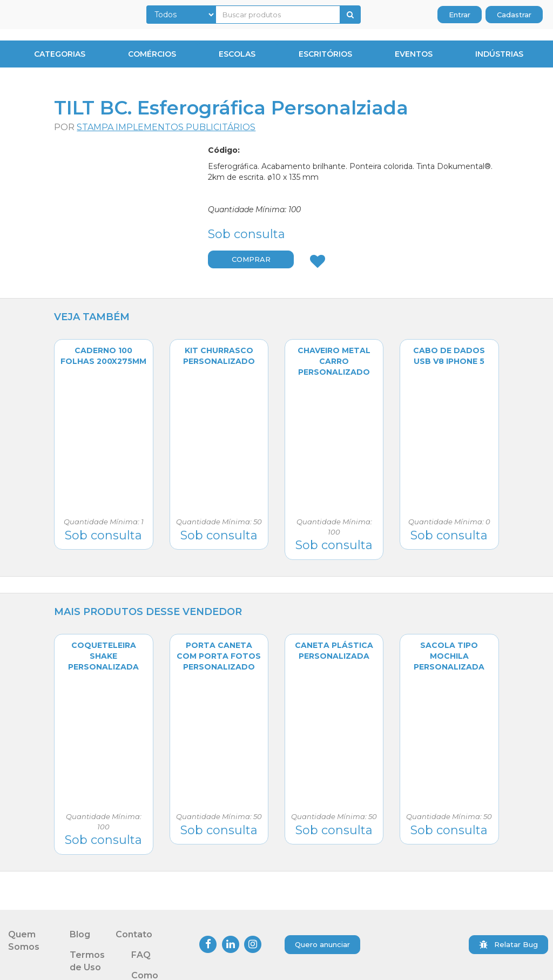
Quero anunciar (322, 944)
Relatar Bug (508, 944)
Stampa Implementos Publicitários (166, 127)
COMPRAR (251, 259)
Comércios (152, 54)
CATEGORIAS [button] (58, 54)
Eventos (414, 54)
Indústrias (499, 54)
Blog (80, 934)
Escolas (237, 54)
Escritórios (325, 54)
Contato (134, 934)
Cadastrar (514, 15)
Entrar (460, 15)
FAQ (141, 955)
